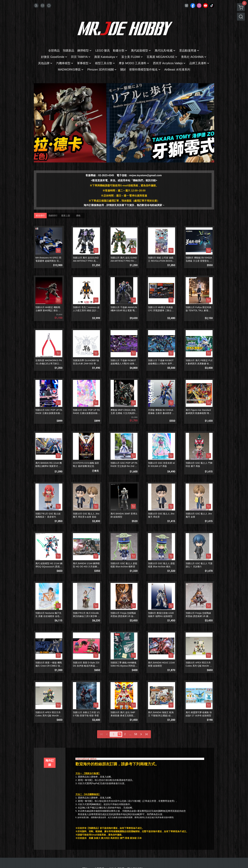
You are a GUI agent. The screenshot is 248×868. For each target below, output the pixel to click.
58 (136, 734)
